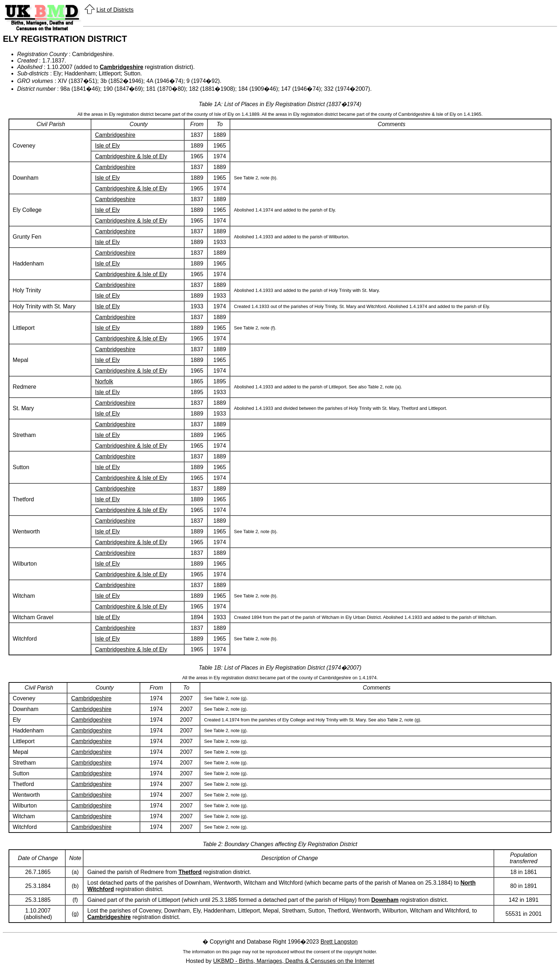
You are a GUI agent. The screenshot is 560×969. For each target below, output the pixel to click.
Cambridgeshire (121, 67)
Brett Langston (339, 942)
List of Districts (115, 10)
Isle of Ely (107, 146)
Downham (385, 900)
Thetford (190, 872)
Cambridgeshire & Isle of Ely (131, 156)
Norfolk (104, 381)
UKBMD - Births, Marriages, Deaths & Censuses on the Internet (294, 961)
